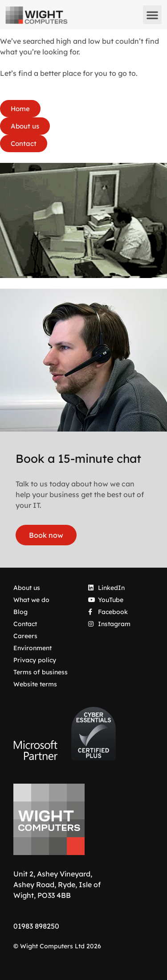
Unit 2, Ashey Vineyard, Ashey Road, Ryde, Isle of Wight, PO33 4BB (57, 884)
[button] (152, 15)
